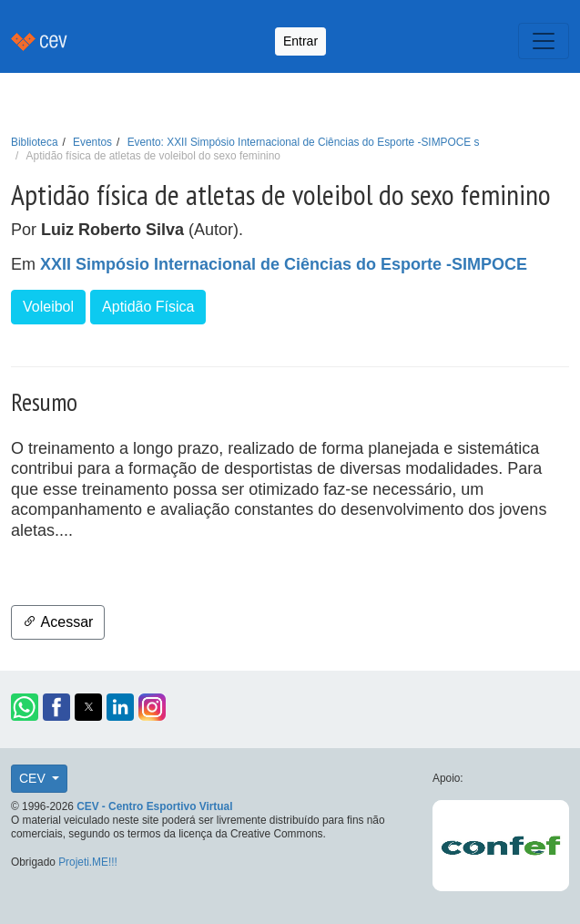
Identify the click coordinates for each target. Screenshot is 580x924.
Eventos (92, 142)
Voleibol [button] (48, 307)
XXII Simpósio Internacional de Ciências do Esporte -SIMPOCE (284, 264)
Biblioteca (35, 142)
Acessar (58, 622)
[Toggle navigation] (544, 41)
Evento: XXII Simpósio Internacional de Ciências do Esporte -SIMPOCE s (304, 142)
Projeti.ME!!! (88, 862)
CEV (34, 778)
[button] (25, 707)
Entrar (300, 41)
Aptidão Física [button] (148, 307)
